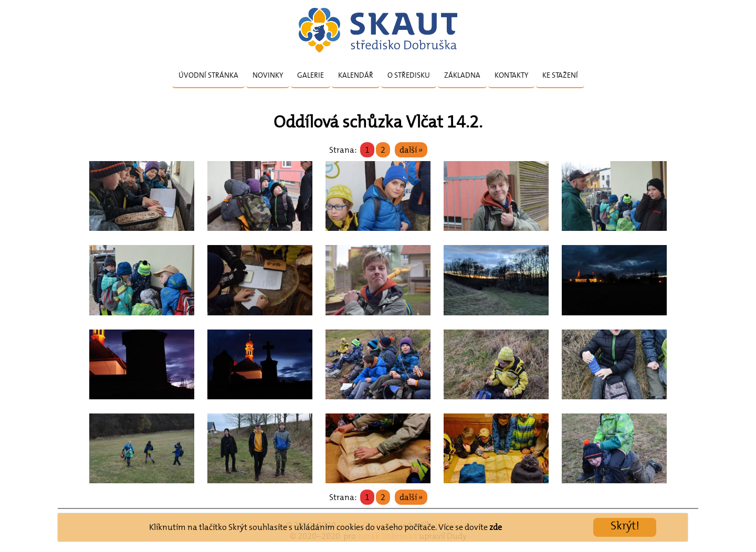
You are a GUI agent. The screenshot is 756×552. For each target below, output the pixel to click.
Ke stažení (560, 75)
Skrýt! (625, 526)
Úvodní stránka (208, 75)
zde (496, 527)
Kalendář (356, 75)
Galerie (311, 75)
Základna (462, 75)
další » (411, 150)
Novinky (268, 75)
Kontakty (511, 75)
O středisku (409, 75)
